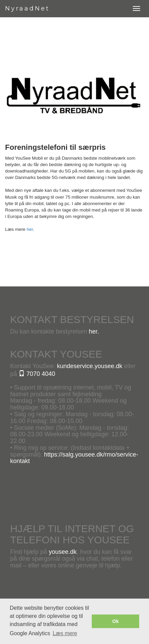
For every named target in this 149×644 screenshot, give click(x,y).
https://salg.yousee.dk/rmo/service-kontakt (74, 458)
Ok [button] (116, 621)
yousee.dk (63, 552)
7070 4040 (37, 374)
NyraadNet (27, 8)
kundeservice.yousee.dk (90, 366)
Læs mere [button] (65, 633)
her (30, 229)
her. (94, 331)
